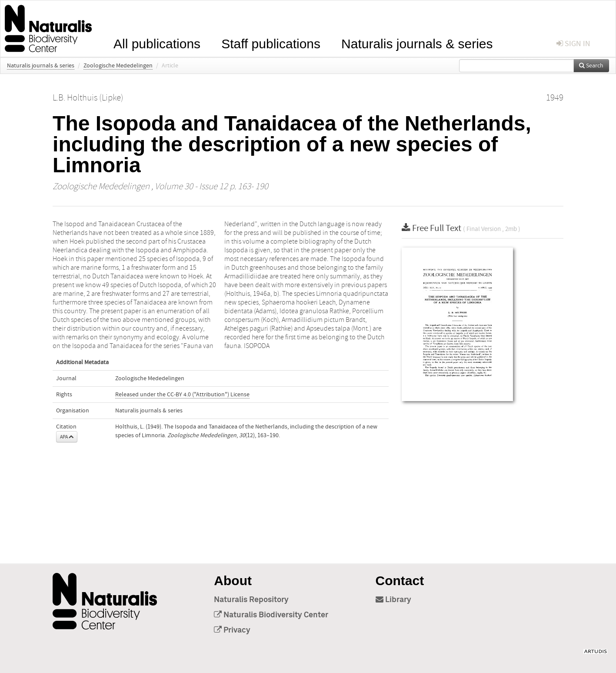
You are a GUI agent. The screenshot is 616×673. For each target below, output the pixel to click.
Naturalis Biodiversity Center (271, 615)
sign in (573, 44)
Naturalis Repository (251, 600)
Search (591, 66)
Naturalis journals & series (417, 43)
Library (393, 600)
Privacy (232, 630)
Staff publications (271, 43)
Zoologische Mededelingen (118, 66)
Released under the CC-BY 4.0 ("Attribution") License (182, 395)
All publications (157, 43)
